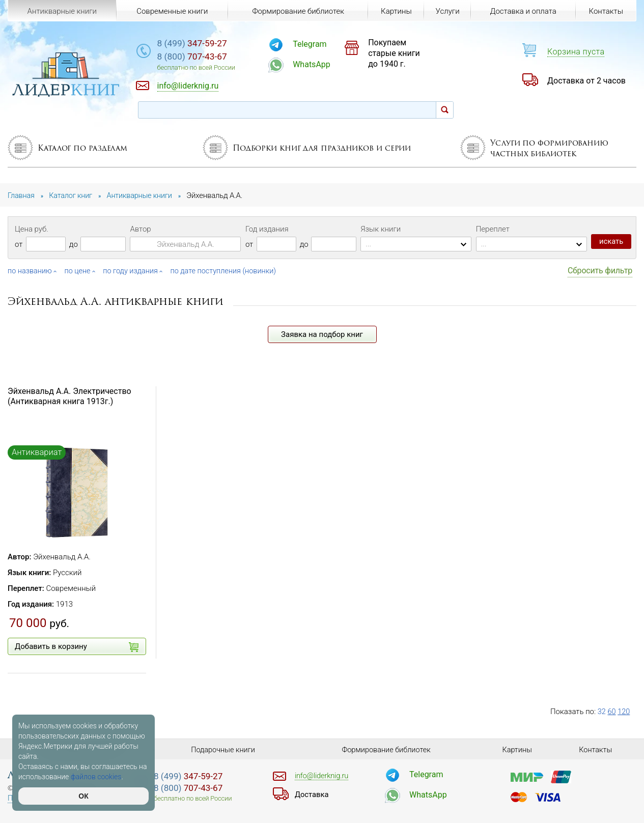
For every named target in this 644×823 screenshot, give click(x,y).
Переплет (493, 229)
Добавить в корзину (77, 647)
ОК (83, 796)
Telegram (322, 44)
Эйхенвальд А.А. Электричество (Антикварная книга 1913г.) (69, 396)
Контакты (606, 11)
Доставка (313, 794)
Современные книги (172, 11)
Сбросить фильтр (600, 271)
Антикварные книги (62, 11)
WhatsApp (324, 64)
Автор (140, 229)
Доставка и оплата (523, 11)
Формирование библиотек (297, 11)
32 (602, 712)
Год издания (267, 229)
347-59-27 (210, 44)
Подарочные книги (223, 750)
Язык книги (381, 229)
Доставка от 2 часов (586, 81)
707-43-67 (210, 58)
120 (624, 712)
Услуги (447, 11)
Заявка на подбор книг (322, 334)
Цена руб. (32, 229)
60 (612, 712)
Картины (395, 11)
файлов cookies (96, 777)
